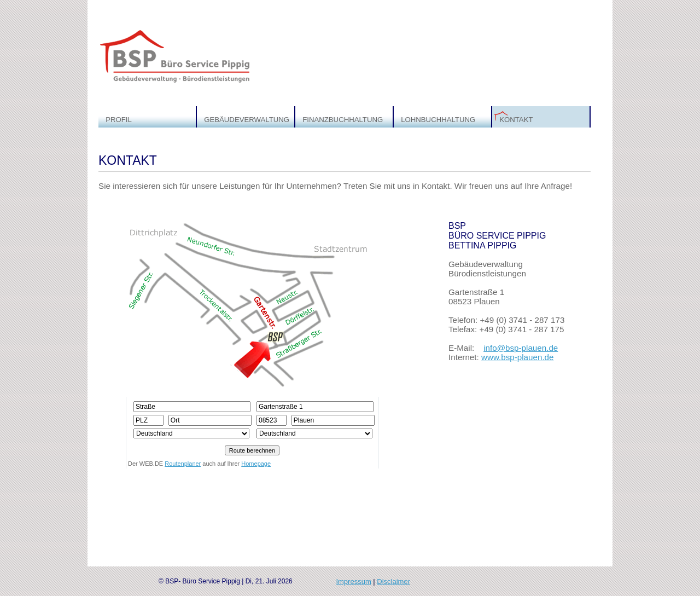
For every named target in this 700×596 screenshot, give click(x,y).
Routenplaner (183, 464)
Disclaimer (393, 581)
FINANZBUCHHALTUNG (343, 120)
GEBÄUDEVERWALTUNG (247, 120)
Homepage (256, 464)
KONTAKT (516, 120)
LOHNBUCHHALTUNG (438, 120)
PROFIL (119, 120)
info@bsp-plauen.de (521, 348)
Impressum (353, 581)
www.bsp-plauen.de (518, 357)
